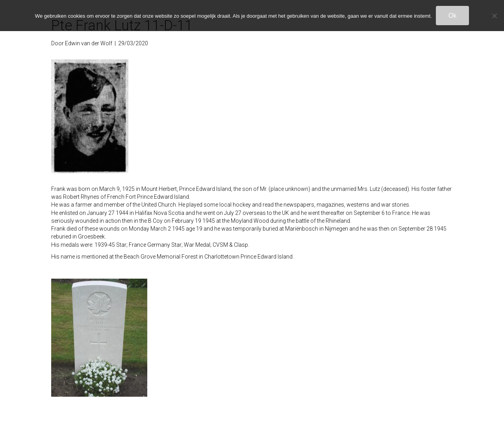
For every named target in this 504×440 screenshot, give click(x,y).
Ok (452, 16)
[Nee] (494, 16)
